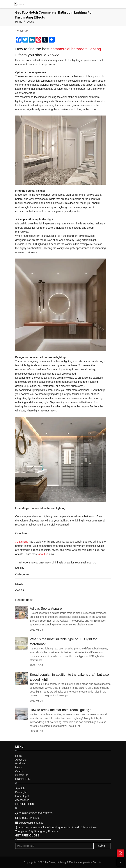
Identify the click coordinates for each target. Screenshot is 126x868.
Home (19, 22)
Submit (102, 846)
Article (31, 22)
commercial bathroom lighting (76, 49)
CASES (20, 590)
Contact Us (22, 775)
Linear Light (22, 796)
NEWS (19, 584)
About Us (21, 760)
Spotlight (20, 788)
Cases (19, 771)
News (18, 767)
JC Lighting (22, 542)
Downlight (21, 792)
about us (43, 554)
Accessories (22, 800)
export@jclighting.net (29, 823)
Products (20, 763)
